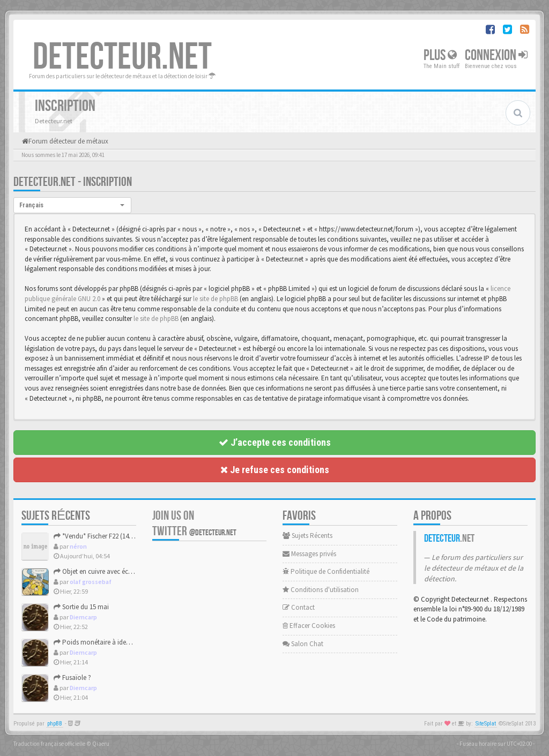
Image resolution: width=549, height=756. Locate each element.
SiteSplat (486, 724)
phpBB (55, 724)
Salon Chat (303, 644)
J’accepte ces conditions (275, 442)
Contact (299, 607)
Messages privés (309, 554)
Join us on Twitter (194, 523)
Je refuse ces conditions (275, 470)
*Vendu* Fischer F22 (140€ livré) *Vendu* (115, 536)
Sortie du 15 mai (81, 607)
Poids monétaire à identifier (98, 642)
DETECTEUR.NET (122, 57)
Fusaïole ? (72, 678)
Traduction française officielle (49, 744)
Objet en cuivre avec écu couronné (108, 571)
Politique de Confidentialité (326, 571)
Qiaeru (101, 744)
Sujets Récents (307, 536)
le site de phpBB (216, 299)
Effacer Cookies (309, 626)
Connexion (496, 55)
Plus (440, 55)
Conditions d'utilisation (321, 590)
